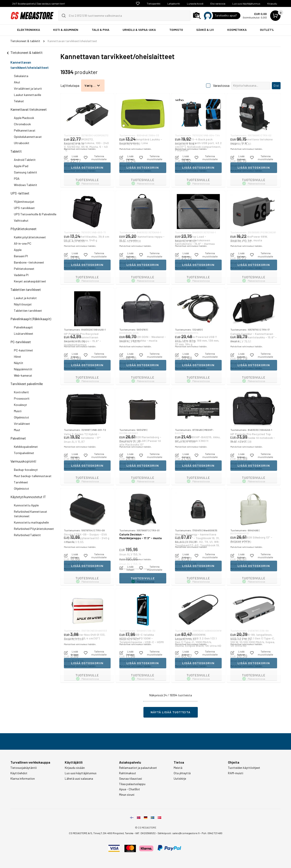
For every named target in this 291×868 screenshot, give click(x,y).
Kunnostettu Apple (26, 505)
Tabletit (16, 151)
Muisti (18, 411)
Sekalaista (21, 76)
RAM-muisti (236, 773)
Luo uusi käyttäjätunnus (246, 3)
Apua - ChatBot (130, 789)
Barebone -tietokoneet (29, 262)
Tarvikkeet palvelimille (27, 384)
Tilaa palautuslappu (132, 784)
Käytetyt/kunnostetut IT (28, 497)
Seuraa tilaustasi (131, 779)
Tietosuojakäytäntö (24, 768)
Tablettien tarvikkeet (26, 289)
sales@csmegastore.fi (186, 833)
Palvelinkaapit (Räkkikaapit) (31, 319)
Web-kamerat (23, 375)
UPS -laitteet (20, 193)
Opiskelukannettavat (28, 137)
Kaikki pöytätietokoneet (30, 237)
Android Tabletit (25, 160)
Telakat (19, 101)
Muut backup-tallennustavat (33, 476)
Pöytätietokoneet (23, 229)
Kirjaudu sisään (75, 768)
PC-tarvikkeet (21, 342)
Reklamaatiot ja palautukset (138, 768)
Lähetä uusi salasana (79, 779)
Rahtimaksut (128, 773)
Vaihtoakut (21, 220)
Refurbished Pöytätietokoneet (34, 529)
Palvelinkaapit (23, 327)
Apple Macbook (24, 118)
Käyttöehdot (19, 773)
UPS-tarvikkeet (24, 208)
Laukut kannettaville (27, 95)
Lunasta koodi (195, 3)
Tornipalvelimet (24, 453)
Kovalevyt (20, 405)
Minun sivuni (127, 795)
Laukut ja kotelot (25, 298)
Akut (17, 82)
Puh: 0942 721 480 (212, 833)
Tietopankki (154, 3)
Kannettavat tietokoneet (29, 109)
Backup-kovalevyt (26, 470)
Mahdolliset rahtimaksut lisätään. (80, 171)
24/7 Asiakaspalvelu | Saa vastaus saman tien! (39, 3)
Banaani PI (21, 256)
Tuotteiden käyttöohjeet (244, 768)
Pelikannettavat (25, 130)
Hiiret (17, 357)
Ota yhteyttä (182, 773)
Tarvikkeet (21, 482)
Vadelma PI (21, 275)
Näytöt (19, 363)
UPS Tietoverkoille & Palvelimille (35, 214)
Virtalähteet (22, 424)
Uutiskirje (180, 779)
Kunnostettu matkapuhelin (31, 522)
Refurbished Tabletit (27, 535)
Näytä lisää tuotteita (170, 712)
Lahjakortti (174, 3)
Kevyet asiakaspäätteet (30, 281)
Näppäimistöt (23, 369)
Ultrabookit (22, 143)
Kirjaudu (272, 3)
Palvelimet (18, 438)
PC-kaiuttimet (23, 350)
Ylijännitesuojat (24, 202)
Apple (18, 250)
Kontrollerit (21, 392)
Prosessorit (22, 398)
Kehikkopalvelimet (26, 447)
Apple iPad (21, 166)
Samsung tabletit (26, 172)
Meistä (178, 768)
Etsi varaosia (218, 3)
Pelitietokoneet (24, 269)
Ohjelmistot (22, 417)
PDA (17, 179)
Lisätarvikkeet (24, 334)
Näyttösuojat (23, 304)
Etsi (276, 85)
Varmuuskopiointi (23, 461)
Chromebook (22, 124)
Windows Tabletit (26, 185)
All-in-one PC (23, 243)
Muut (17, 430)
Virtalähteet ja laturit (28, 88)
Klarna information (23, 779)
